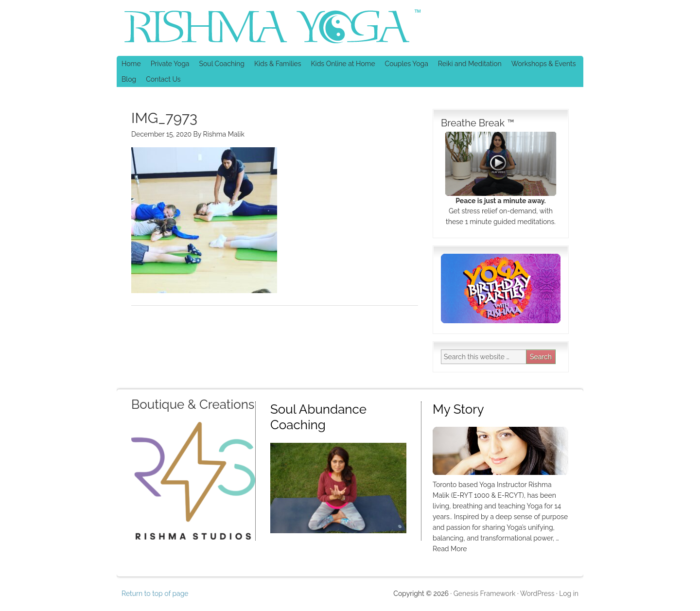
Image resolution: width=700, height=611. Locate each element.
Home (131, 64)
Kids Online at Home (343, 64)
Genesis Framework (485, 594)
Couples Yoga (407, 64)
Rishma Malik (224, 134)
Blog (129, 79)
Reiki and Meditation (467, 64)
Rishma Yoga (202, 28)
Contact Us (163, 79)
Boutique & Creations (193, 404)
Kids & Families (275, 64)
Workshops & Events (544, 64)
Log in (569, 594)
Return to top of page (155, 594)
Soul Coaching (221, 64)
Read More (450, 549)
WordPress (537, 594)
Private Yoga (168, 64)
